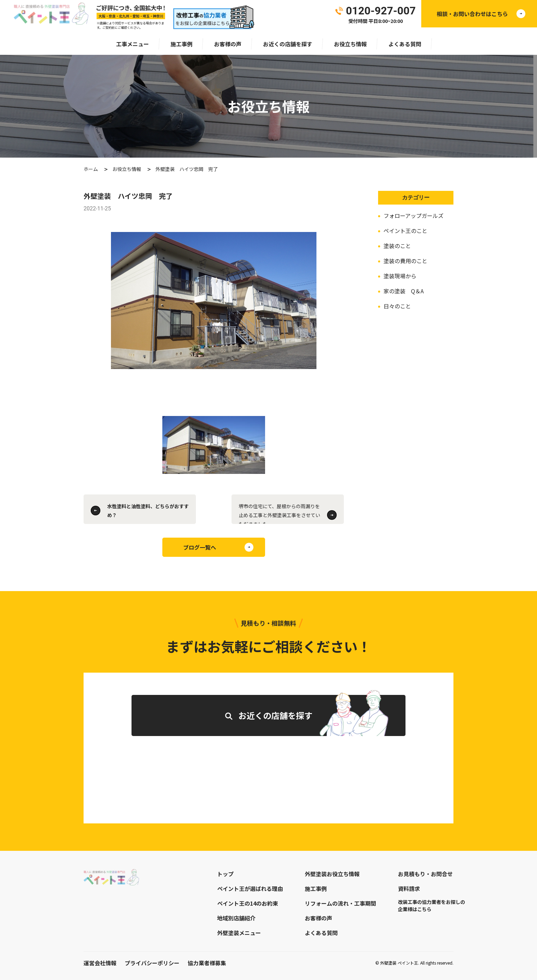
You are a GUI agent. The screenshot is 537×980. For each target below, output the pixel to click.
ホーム (91, 169)
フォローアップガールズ (414, 216)
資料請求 (409, 889)
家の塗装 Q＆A (404, 291)
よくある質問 (405, 44)
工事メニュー (133, 44)
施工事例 (182, 44)
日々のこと (397, 306)
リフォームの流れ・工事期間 (340, 903)
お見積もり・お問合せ (425, 874)
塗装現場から (400, 276)
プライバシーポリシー (152, 963)
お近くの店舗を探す (288, 44)
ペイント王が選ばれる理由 (250, 889)
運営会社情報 (100, 963)
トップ (225, 874)
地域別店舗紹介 (236, 918)
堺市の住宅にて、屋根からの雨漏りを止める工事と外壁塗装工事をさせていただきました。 (279, 513)
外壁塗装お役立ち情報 (332, 874)
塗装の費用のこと (405, 261)
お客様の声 (228, 44)
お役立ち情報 (350, 44)
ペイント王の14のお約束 (248, 903)
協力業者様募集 (207, 963)
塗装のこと (397, 246)
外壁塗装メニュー (239, 933)
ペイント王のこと (405, 231)
